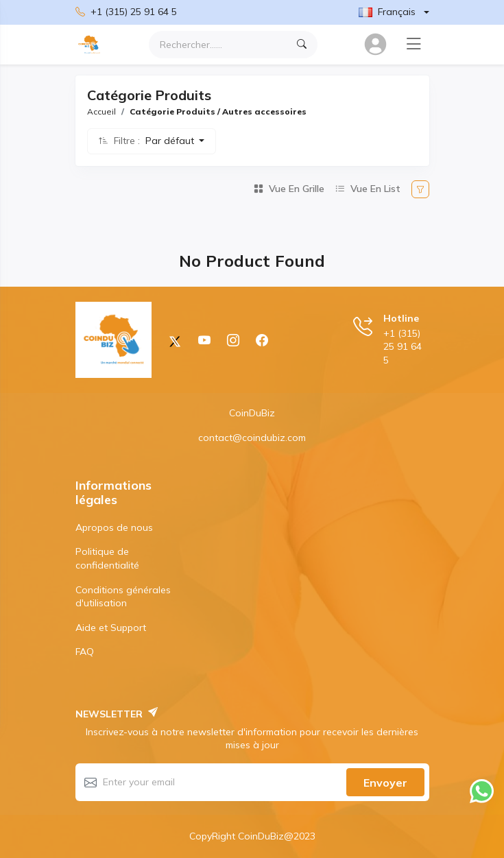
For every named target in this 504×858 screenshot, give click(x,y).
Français (387, 12)
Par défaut (171, 141)
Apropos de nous (114, 527)
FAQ (85, 652)
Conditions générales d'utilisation (123, 597)
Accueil (101, 111)
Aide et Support (111, 628)
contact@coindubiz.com (252, 438)
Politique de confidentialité (107, 558)
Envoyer (385, 783)
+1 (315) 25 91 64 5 (126, 12)
